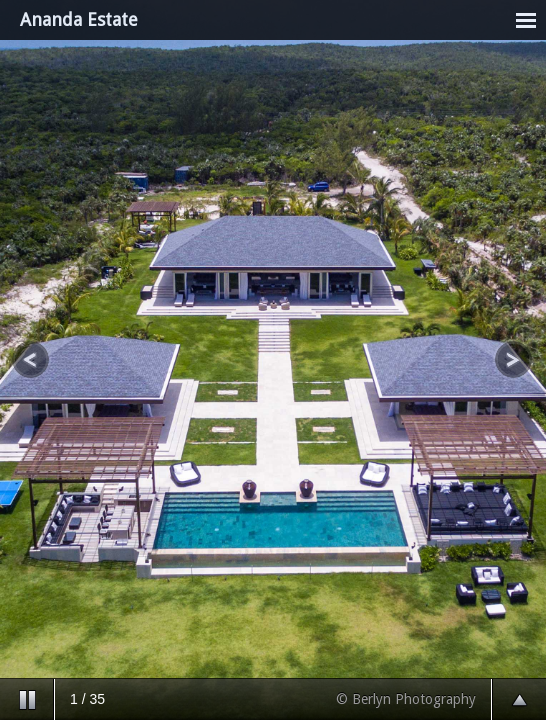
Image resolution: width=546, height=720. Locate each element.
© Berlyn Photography (406, 699)
